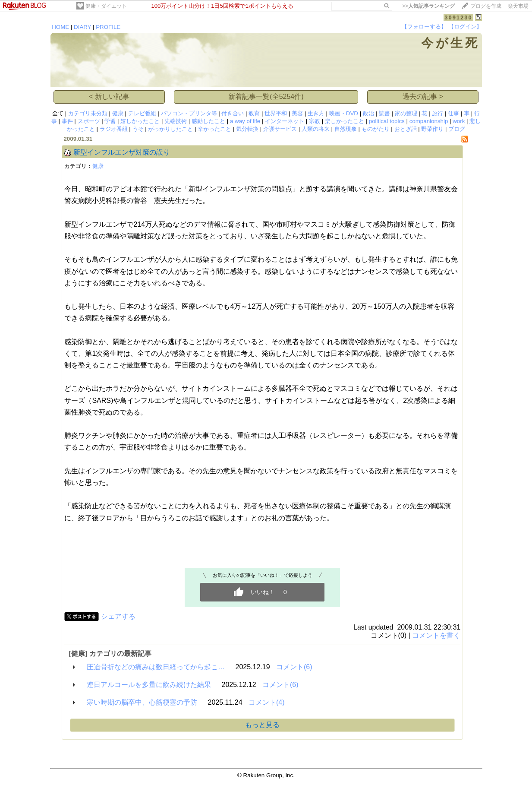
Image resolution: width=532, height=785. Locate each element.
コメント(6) (294, 667)
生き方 (316, 113)
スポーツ (89, 121)
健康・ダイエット (106, 6)
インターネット (285, 121)
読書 (384, 113)
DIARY (82, 27)
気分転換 (247, 129)
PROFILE (108, 27)
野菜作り (432, 129)
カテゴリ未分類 (88, 113)
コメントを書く (436, 635)
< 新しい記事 (109, 97)
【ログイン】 (465, 27)
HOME (60, 27)
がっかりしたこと (170, 129)
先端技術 (176, 121)
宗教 (315, 121)
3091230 (458, 17)
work (459, 121)
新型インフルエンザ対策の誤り (122, 152)
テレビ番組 (142, 113)
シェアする (118, 616)
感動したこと (208, 121)
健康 (118, 113)
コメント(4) (267, 702)
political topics (387, 121)
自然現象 (346, 129)
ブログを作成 (486, 6)
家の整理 (406, 113)
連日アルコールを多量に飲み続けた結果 (149, 685)
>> (428, 6)
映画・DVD (344, 113)
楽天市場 (518, 6)
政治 (368, 113)
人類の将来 (316, 129)
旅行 (438, 113)
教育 (254, 113)
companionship (429, 121)
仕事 (453, 113)
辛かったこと (214, 129)
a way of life (245, 121)
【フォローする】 (424, 27)
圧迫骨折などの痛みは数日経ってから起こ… (156, 667)
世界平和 (276, 113)
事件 (67, 121)
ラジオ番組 (114, 129)
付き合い (233, 113)
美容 (297, 113)
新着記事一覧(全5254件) (266, 97)
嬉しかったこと (140, 121)
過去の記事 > (423, 97)
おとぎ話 (406, 129)
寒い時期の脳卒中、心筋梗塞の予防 (142, 702)
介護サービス (280, 129)
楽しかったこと (345, 121)
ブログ (457, 129)
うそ (138, 129)
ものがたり (376, 129)
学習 (110, 121)
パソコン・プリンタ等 (189, 113)
